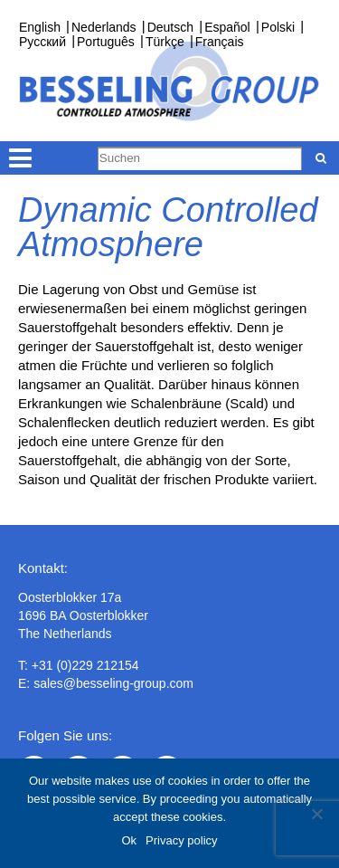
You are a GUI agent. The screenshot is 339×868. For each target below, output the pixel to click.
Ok (129, 840)
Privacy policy (181, 840)
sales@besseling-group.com (113, 683)
